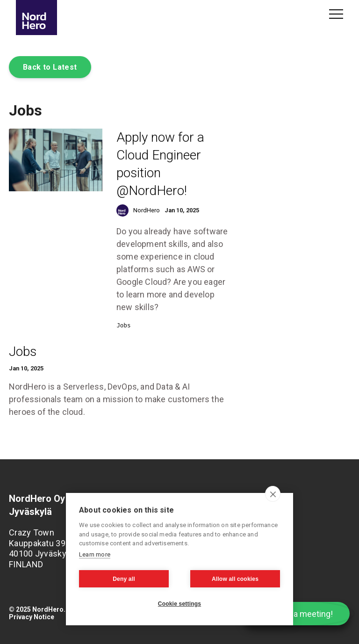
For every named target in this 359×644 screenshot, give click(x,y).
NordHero (147, 210)
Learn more (95, 554)
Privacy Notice (32, 617)
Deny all (124, 579)
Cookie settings (179, 604)
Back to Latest (50, 67)
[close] (273, 494)
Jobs (124, 325)
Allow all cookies (235, 579)
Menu (336, 14)
